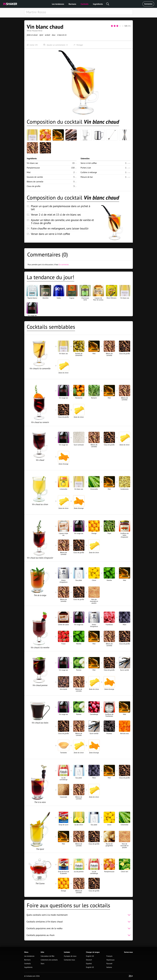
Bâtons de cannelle (35, 182)
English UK (90, 956)
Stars (42, 964)
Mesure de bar (87, 177)
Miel (29, 172)
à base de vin (62, 35)
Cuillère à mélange (89, 172)
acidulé (47, 35)
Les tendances (58, 4)
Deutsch (89, 960)
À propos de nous (70, 956)
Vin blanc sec (32, 163)
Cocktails (85, 4)
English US (90, 967)
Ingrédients (98, 4)
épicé (41, 35)
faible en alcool (32, 35)
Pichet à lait (86, 168)
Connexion (148, 4)
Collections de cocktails (49, 960)
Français (109, 956)
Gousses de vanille (35, 177)
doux (54, 35)
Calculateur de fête (48, 956)
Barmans (72, 4)
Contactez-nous (69, 960)
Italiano (109, 967)
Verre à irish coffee (89, 163)
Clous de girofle (34, 186)
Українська (110, 960)
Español (89, 964)
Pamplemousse (33, 168)
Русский (109, 964)
